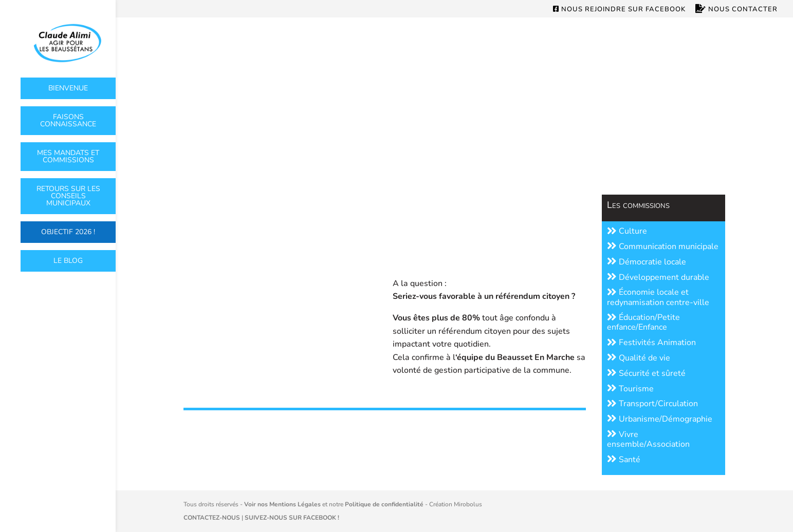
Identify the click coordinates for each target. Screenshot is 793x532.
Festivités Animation (651, 343)
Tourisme (630, 389)
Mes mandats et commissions (68, 156)
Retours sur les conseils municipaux (68, 196)
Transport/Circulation (652, 404)
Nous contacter (736, 9)
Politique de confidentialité (384, 504)
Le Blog (68, 261)
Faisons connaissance (68, 120)
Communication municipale (663, 246)
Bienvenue (68, 88)
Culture (627, 231)
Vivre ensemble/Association (648, 439)
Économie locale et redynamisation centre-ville (658, 297)
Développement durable (658, 277)
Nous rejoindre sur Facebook (619, 10)
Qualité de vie (639, 358)
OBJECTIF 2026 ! (68, 232)
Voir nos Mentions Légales (282, 504)
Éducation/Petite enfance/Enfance (643, 322)
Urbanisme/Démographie (660, 419)
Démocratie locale (647, 262)
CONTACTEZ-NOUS (212, 518)
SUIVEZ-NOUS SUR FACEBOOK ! (292, 518)
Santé (624, 460)
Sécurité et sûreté (646, 373)
